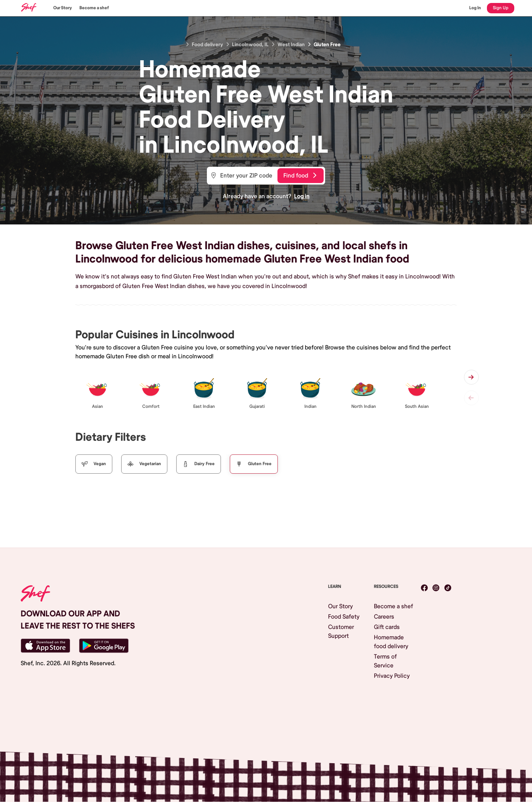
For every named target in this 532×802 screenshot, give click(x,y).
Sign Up (501, 8)
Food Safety (344, 617)
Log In (475, 8)
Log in (302, 196)
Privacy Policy (392, 676)
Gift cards (387, 627)
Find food (300, 176)
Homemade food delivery (391, 642)
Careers (384, 617)
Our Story (63, 8)
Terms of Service (385, 661)
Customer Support (341, 632)
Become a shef (94, 8)
